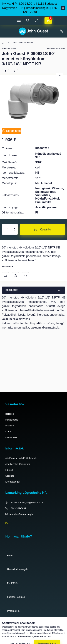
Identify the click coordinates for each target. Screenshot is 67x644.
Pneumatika (13, 611)
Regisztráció (12, 420)
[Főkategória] (3, 43)
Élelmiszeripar (14, 625)
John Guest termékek (23, 43)
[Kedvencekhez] (60, 75)
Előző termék (10, 49)
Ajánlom (25, 276)
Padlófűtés (13, 583)
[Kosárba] (42, 229)
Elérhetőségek (13, 482)
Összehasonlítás (5, 276)
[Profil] (37, 21)
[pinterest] (14, 71)
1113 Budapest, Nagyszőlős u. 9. (27, 502)
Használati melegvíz (18, 569)
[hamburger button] (19, 21)
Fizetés (9, 470)
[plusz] (14, 228)
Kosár (8, 432)
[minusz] (14, 230)
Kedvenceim (12, 437)
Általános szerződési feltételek (21, 458)
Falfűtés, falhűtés (16, 597)
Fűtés (10, 555)
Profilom (10, 426)
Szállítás (10, 476)
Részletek (7, 267)
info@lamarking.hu (38, 8)
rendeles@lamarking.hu (22, 514)
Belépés (10, 414)
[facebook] (5, 71)
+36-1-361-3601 (62, 31)
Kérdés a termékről (15, 276)
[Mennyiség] (8, 229)
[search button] (28, 21)
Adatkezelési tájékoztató (18, 464)
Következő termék (55, 49)
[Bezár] (63, 8)
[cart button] (48, 21)
